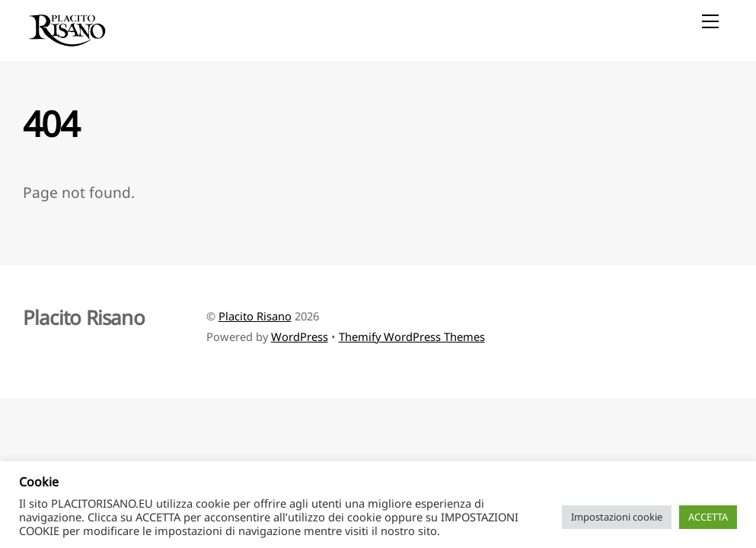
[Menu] (710, 21)
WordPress (300, 336)
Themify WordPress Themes (412, 336)
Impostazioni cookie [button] (617, 517)
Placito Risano (255, 316)
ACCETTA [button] (708, 517)
